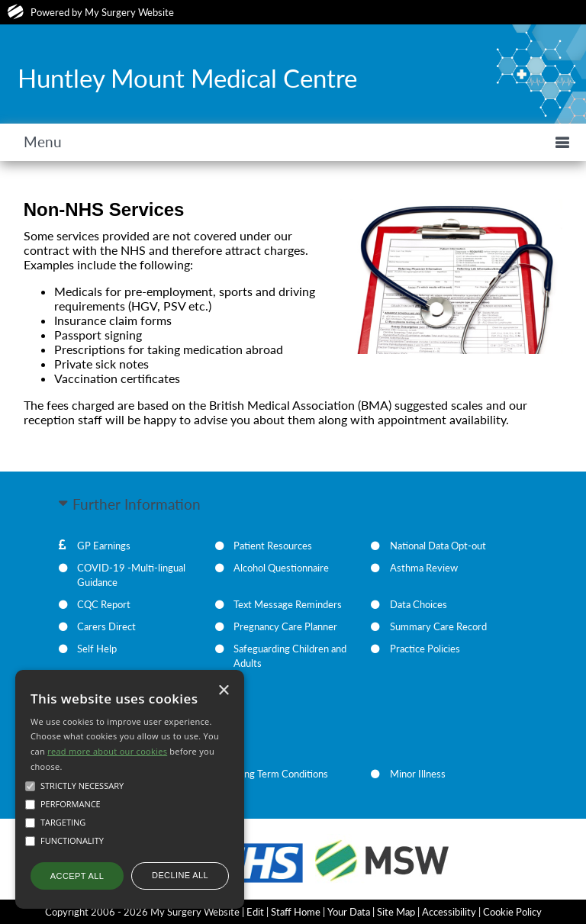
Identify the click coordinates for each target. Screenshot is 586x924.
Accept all (77, 876)
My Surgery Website (129, 12)
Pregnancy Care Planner (285, 626)
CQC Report (104, 604)
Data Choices (419, 604)
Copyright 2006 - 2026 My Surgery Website (142, 912)
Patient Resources (273, 546)
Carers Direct (106, 626)
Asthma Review (424, 568)
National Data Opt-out (438, 546)
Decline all (180, 875)
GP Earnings (104, 546)
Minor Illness (418, 774)
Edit (255, 912)
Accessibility (449, 912)
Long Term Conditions (281, 774)
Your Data (349, 912)
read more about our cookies (107, 751)
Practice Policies (425, 649)
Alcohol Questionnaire (281, 568)
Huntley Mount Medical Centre (187, 78)
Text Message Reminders (288, 604)
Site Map (396, 912)
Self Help (97, 649)
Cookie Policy (512, 912)
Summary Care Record (438, 626)
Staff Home (296, 912)
